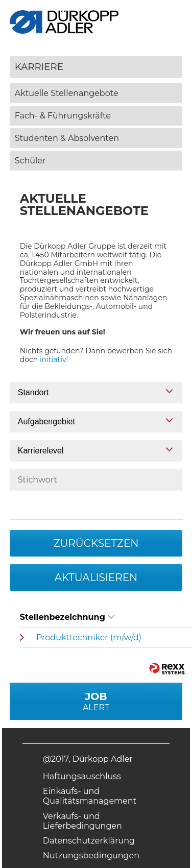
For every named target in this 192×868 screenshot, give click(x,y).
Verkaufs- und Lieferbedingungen (82, 821)
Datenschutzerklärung (89, 841)
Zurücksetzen (96, 543)
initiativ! (54, 359)
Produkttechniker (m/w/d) (89, 637)
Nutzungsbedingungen (91, 855)
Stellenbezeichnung (67, 617)
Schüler (30, 161)
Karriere (39, 67)
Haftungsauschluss (82, 776)
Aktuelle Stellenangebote (67, 93)
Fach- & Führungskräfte (63, 116)
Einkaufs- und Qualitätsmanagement (90, 796)
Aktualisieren (96, 577)
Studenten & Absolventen (67, 138)
